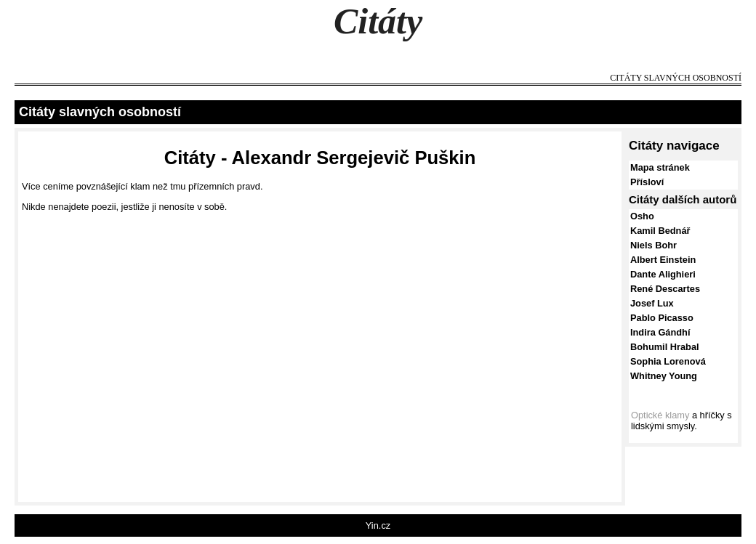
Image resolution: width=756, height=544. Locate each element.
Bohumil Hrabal (665, 347)
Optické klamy (660, 415)
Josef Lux (652, 303)
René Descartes (665, 289)
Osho (642, 216)
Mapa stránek (660, 167)
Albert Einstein (663, 260)
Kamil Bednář (660, 231)
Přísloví (647, 182)
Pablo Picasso (662, 318)
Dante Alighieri (663, 274)
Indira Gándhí (660, 332)
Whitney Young (664, 376)
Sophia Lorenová (668, 361)
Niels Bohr (654, 245)
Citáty (378, 21)
